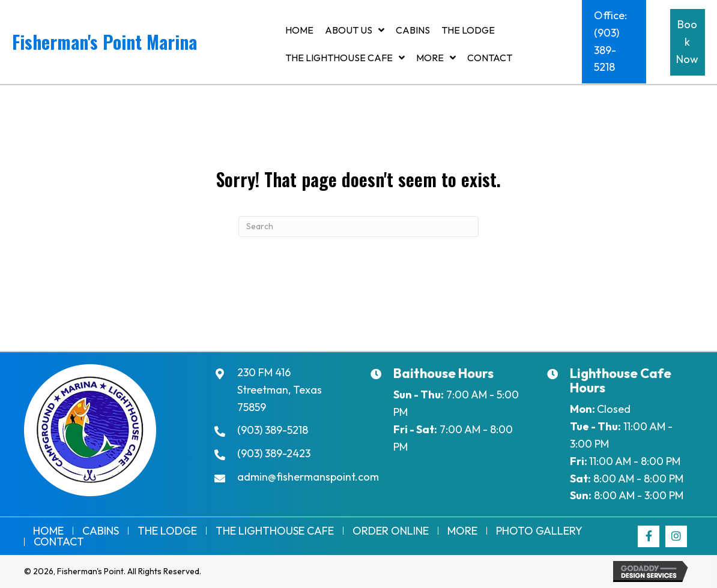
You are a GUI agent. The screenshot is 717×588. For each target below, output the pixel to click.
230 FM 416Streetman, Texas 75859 (280, 390)
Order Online (391, 531)
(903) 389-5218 (273, 430)
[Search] (358, 226)
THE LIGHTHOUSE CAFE (275, 531)
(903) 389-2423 (274, 453)
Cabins (101, 531)
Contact (59, 542)
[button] (614, 42)
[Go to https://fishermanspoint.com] (140, 45)
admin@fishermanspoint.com (308, 477)
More (462, 531)
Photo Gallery (539, 531)
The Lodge (167, 531)
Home (48, 531)
